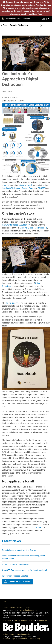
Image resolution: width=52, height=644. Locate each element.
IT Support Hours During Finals (16, 564)
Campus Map (35, 639)
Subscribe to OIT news (17, 582)
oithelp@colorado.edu (28, 610)
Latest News (11, 541)
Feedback (43, 620)
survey (7, 185)
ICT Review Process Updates (15, 576)
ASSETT (41, 188)
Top (4, 602)
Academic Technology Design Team (18, 188)
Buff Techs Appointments (24, 620)
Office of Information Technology (16, 608)
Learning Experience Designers (33, 228)
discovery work (26, 185)
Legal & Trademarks (19, 639)
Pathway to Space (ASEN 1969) (16, 225)
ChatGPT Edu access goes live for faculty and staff (24, 570)
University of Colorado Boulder (17, 634)
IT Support (7, 620)
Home (4, 92)
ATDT (31, 527)
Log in (44, 19)
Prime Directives (13, 303)
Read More (37, 14)
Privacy (6, 639)
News (10, 92)
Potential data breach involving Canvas (19, 550)
